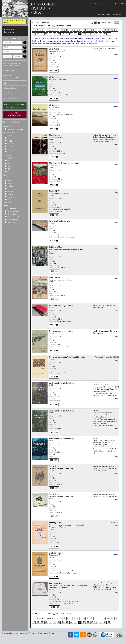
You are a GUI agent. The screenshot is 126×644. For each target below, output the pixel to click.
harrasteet (74, 39)
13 (104, 30)
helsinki (97, 39)
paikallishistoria (55, 44)
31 (92, 34)
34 (105, 34)
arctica (57, 39)
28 (80, 34)
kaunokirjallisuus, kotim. (86, 41)
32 (96, 34)
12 (99, 30)
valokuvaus (84, 44)
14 (108, 30)
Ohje (97, 4)
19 (42, 34)
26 (71, 34)
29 (84, 34)
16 (116, 30)
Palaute (116, 4)
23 (59, 34)
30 (88, 34)
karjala (44, 22)
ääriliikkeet (93, 44)
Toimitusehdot (106, 4)
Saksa (69, 44)
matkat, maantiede (38, 44)
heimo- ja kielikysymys (86, 39)
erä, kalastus (65, 39)
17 (34, 34)
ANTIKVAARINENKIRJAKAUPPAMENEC (43, 9)
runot (64, 44)
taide (77, 44)
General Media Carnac (46, 633)
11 (95, 30)
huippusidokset (112, 39)
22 (55, 34)
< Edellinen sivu (39, 30)
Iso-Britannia (42, 41)
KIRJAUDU (118, 15)
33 (101, 34)
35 (109, 34)
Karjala (74, 41)
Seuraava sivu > (53, 30)
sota (73, 44)
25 (67, 34)
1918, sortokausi (48, 39)
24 (63, 34)
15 (112, 30)
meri (47, 44)
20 (46, 34)
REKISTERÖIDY (104, 15)
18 (38, 34)
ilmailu (34, 41)
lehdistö (113, 41)
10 (91, 30)
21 (50, 34)
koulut (107, 41)
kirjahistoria (99, 41)
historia (103, 39)
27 (75, 34)
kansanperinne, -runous (56, 41)
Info (91, 4)
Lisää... (117, 54)
